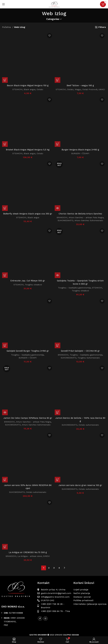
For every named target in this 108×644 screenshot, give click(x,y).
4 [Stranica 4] (59, 536)
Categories (53, 19)
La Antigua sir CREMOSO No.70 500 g (28, 520)
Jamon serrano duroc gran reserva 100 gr (80, 490)
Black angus (30, 45)
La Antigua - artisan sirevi (30, 524)
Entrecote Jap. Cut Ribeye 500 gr (28, 266)
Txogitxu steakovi (34, 270)
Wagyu (81, 89)
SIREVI (48, 524)
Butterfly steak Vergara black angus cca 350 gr (28, 202)
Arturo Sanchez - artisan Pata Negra (86, 220)
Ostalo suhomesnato (89, 410)
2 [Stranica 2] (49, 536)
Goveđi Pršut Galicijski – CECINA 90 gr (80, 331)
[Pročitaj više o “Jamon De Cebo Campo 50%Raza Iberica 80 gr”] (5, 347)
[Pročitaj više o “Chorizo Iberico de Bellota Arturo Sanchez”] (58, 211)
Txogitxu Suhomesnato (89, 337)
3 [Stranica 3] (54, 536)
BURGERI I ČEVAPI (80, 156)
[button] (5, 35)
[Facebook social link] (40, 586)
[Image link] (18, 558)
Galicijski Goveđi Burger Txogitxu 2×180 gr (28, 289)
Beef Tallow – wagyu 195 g (80, 85)
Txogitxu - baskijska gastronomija (74, 274)
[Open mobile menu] (4, 4)
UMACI (80, 92)
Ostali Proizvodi (94, 89)
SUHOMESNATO (64, 223)
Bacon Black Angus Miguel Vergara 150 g (28, 41)
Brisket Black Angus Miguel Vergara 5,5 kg (28, 153)
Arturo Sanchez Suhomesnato (89, 223)
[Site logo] (54, 4)
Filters (102, 27)
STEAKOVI (17, 45)
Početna (7, 27)
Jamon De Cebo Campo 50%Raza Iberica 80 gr (28, 353)
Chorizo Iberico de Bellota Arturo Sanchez (80, 217)
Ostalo (41, 45)
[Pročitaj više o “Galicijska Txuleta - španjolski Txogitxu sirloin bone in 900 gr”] (58, 261)
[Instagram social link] (45, 586)
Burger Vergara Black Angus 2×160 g (80, 153)
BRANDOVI (60, 220)
